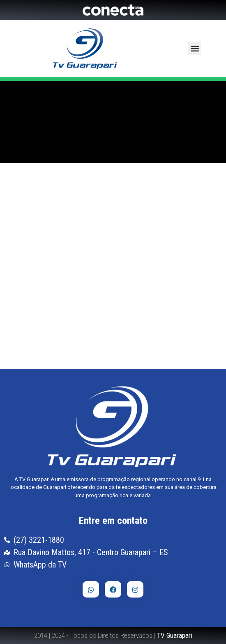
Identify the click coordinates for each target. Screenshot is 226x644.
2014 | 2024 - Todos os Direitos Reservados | (113, 635)
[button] (195, 48)
